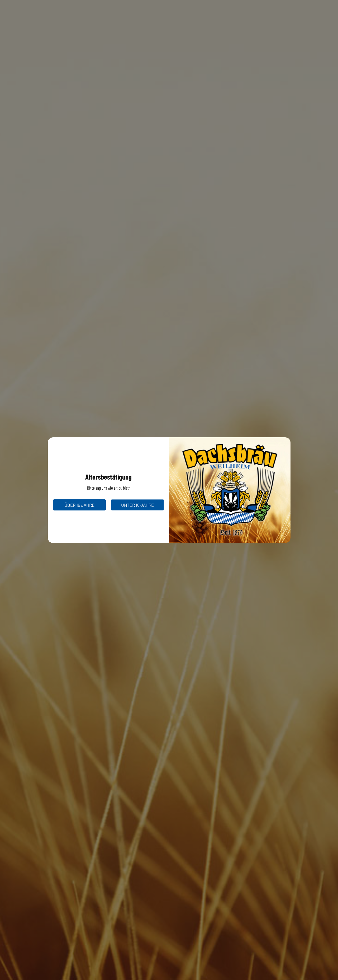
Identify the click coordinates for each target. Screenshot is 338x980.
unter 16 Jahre (137, 505)
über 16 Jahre (79, 505)
